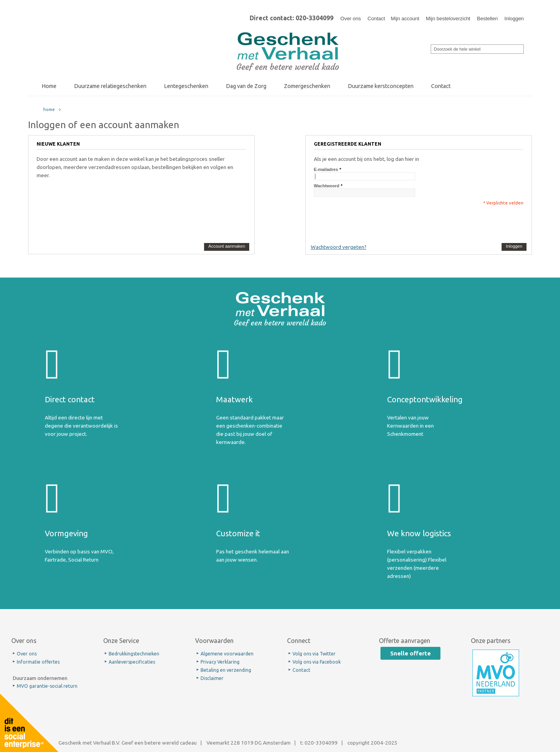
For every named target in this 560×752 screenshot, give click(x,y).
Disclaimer (212, 678)
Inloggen (514, 18)
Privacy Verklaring (220, 662)
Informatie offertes (38, 662)
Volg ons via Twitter (314, 654)
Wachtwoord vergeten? (339, 247)
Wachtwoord (327, 186)
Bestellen (487, 18)
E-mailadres (326, 169)
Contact (376, 18)
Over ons (351, 18)
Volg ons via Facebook (317, 662)
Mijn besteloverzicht (448, 18)
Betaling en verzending (226, 670)
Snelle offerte (410, 653)
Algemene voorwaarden (227, 654)
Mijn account (405, 18)
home (49, 109)
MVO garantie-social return (47, 686)
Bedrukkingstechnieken (134, 654)
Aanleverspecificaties (132, 662)
